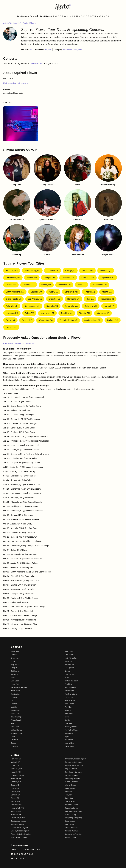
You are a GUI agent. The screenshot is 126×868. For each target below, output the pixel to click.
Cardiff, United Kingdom (20, 828)
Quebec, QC (15, 788)
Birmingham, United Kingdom (75, 759)
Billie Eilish (15, 727)
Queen (13, 743)
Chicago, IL (70, 271)
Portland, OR (87, 271)
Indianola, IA (15, 762)
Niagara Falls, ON (17, 808)
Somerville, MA (71, 306)
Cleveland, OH (68, 278)
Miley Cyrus (69, 651)
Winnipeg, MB (16, 779)
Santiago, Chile (70, 837)
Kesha (67, 717)
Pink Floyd (69, 684)
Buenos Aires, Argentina (73, 834)
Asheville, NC (12, 306)
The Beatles (15, 694)
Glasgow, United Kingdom (74, 762)
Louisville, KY (53, 271)
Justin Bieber (16, 691)
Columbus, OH (88, 278)
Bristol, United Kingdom (19, 837)
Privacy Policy (19, 858)
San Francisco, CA (92, 320)
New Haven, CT (48, 313)
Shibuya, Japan (70, 821)
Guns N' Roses (70, 701)
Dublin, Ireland (70, 788)
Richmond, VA (73, 299)
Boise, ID (81, 285)
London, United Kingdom (20, 831)
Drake (13, 661)
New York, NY (16, 759)
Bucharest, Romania (72, 805)
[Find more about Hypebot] (63, 7)
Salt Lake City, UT (32, 271)
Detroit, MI (10, 320)
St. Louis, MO (12, 271)
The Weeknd (15, 710)
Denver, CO (11, 285)
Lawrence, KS (12, 313)
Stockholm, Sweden (72, 808)
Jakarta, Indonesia (71, 828)
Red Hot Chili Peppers (19, 687)
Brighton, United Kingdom (74, 765)
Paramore (14, 740)
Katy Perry (15, 665)
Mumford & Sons (71, 694)
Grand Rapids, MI (13, 299)
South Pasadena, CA (15, 292)
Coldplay (14, 668)
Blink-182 (68, 710)
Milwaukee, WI (103, 313)
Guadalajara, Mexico (18, 821)
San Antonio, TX (35, 299)
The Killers (69, 707)
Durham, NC (113, 320)
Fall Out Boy (69, 697)
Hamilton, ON (16, 782)
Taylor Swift (15, 651)
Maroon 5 (14, 674)
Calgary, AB (15, 785)
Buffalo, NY (46, 285)
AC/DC (67, 678)
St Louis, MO (36, 292)
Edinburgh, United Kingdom (21, 834)
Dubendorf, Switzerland (73, 811)
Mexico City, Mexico (18, 818)
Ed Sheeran (15, 671)
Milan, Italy (69, 792)
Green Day (15, 714)
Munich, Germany (71, 782)
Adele (13, 678)
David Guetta (69, 691)
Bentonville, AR (71, 292)
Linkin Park (15, 684)
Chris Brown (69, 655)
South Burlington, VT (68, 320)
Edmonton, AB (16, 815)
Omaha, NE (27, 320)
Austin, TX (53, 292)
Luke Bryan (69, 723)
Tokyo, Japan (70, 824)
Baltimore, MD (91, 306)
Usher (13, 737)
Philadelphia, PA (13, 278)
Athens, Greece (70, 785)
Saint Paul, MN (16, 769)
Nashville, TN (52, 306)
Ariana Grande (16, 720)
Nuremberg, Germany (73, 779)
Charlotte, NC (55, 299)
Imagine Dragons (17, 717)
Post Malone (69, 665)
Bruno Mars (15, 658)
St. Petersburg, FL (17, 775)
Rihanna (14, 704)
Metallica (14, 707)
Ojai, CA (90, 299)
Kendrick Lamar (17, 733)
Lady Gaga (15, 681)
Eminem (14, 655)
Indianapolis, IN (107, 299)
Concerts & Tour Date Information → (19, 343)
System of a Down (71, 681)
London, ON (15, 792)
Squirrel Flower (29, 23)
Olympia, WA (49, 278)
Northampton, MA (32, 306)
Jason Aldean (70, 743)
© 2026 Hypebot (20, 845)
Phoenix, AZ (90, 292)
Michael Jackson (17, 730)
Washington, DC (46, 320)
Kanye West (69, 661)
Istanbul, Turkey (70, 815)
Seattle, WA (32, 278)
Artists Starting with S (13, 23)
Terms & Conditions (22, 854)
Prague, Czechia (71, 769)
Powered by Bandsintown (26, 850)
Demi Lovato (69, 704)
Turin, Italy (69, 795)
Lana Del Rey (70, 674)
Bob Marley (69, 733)
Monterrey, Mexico (18, 824)
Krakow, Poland (70, 801)
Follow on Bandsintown (16, 83)
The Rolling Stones (72, 730)
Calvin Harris (69, 746)
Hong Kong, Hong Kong (73, 818)
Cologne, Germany (72, 775)
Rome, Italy (69, 798)
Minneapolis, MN (99, 285)
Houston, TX (11, 327)
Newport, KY (109, 306)
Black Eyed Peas (71, 727)
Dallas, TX (29, 313)
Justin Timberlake (71, 658)
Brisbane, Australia (71, 831)
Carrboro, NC (29, 285)
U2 (12, 701)
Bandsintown (37, 63)
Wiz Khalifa (69, 740)
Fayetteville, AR (108, 278)
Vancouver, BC (64, 285)
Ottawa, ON (15, 798)
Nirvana (67, 671)
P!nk (13, 723)
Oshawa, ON (16, 795)
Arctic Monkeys (70, 687)
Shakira (67, 720)
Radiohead (69, 714)
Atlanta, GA (107, 292)
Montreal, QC (106, 271)
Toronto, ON (84, 313)
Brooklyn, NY (67, 313)
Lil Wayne (14, 746)
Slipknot (68, 737)
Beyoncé (14, 697)
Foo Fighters (69, 668)
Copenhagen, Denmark (73, 772)
